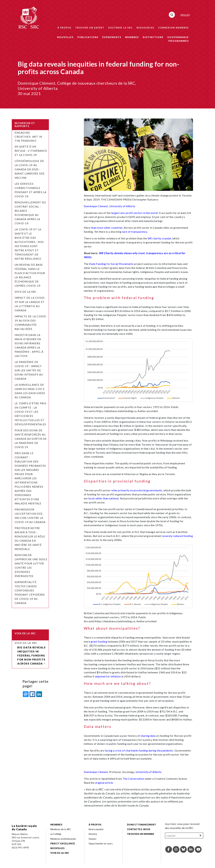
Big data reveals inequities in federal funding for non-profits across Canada (31, 655)
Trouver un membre (141, 834)
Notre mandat (96, 829)
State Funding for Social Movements (111, 264)
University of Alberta (122, 206)
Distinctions (153, 37)
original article (104, 783)
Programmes (179, 41)
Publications (88, 37)
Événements (112, 37)
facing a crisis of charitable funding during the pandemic (139, 750)
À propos (64, 28)
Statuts (92, 839)
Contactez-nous (139, 829)
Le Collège (56, 834)
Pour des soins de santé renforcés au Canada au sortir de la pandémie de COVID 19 (31, 439)
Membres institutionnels (63, 839)
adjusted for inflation (108, 676)
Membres (132, 37)
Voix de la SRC (26, 292)
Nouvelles (65, 37)
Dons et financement (142, 825)
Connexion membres (174, 28)
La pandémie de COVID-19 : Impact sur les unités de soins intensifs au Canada (29, 370)
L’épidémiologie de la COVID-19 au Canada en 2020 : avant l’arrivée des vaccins (30, 169)
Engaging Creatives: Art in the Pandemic (28, 137)
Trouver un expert (90, 28)
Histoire (93, 834)
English (185, 15)
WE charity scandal (159, 238)
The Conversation (133, 779)
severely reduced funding (178, 536)
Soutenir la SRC (120, 28)
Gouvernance (178, 37)
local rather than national (103, 498)
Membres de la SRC (61, 829)
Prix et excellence (63, 844)
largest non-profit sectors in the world (134, 213)
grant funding (99, 641)
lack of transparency (135, 232)
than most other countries (107, 228)
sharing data (148, 736)
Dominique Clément (96, 206)
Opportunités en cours (101, 844)
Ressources (145, 28)
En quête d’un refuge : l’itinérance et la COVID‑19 (31, 151)
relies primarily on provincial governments (137, 490)
